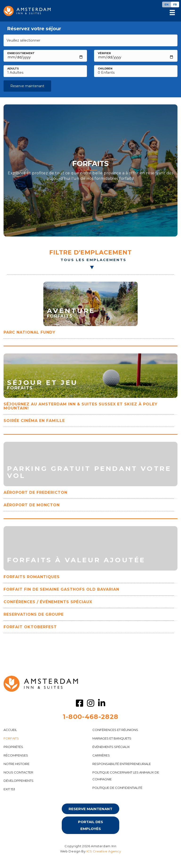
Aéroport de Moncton (32, 505)
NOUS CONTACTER (18, 772)
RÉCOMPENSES (16, 755)
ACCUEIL (10, 730)
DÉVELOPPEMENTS (19, 781)
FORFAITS (11, 738)
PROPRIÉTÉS (13, 747)
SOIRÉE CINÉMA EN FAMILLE (34, 421)
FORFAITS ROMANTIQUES (32, 577)
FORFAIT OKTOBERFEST (30, 627)
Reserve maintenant (27, 86)
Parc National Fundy (29, 332)
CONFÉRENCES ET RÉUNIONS (115, 730)
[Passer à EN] (167, 4)
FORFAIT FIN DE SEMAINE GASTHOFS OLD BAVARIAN (61, 589)
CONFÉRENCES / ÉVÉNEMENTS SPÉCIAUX (48, 602)
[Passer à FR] (175, 4)
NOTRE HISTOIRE (16, 764)
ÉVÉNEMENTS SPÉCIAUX (111, 747)
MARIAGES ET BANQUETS (112, 738)
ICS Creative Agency (104, 851)
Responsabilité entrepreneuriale (122, 764)
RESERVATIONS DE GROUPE (34, 614)
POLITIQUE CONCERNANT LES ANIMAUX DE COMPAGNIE (126, 776)
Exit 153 (9, 789)
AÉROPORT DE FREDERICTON (35, 492)
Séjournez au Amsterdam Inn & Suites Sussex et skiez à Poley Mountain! (80, 406)
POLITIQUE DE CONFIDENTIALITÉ (117, 788)
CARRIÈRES (101, 755)
